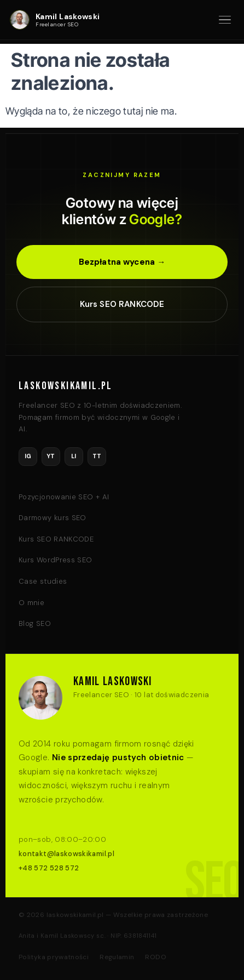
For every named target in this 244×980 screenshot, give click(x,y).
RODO (155, 957)
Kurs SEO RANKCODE (122, 304)
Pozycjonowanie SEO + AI (64, 497)
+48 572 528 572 (49, 868)
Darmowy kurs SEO (53, 518)
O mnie (31, 603)
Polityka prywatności (54, 957)
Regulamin (117, 957)
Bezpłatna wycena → (122, 262)
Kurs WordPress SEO (55, 560)
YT (51, 456)
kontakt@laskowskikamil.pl (66, 854)
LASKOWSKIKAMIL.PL (66, 386)
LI (74, 456)
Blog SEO (35, 623)
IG (28, 456)
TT (97, 456)
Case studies (43, 581)
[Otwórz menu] (225, 20)
